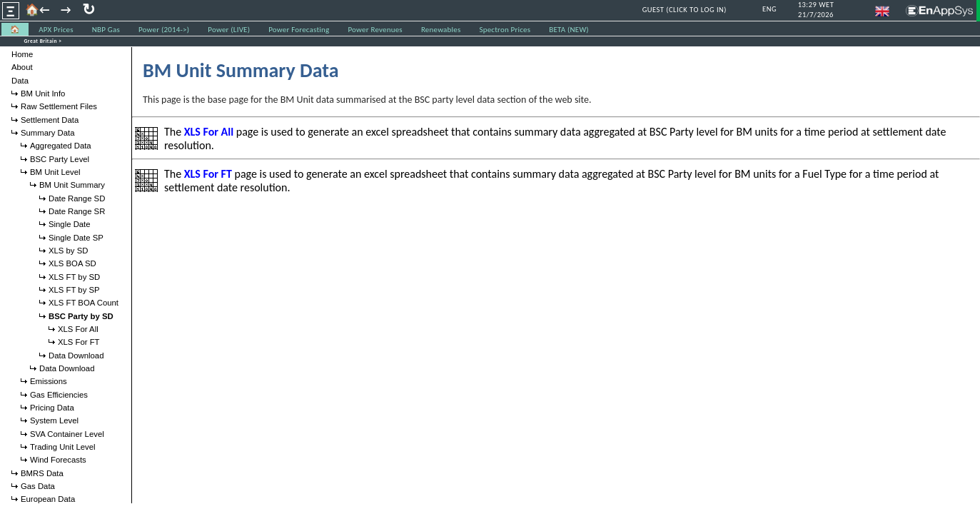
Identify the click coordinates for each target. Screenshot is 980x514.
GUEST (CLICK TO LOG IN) (685, 10)
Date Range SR (77, 211)
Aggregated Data (61, 146)
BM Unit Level (55, 172)
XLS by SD (68, 251)
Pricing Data (52, 408)
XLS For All (78, 329)
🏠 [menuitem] (15, 30)
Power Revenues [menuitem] (375, 30)
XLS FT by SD (74, 277)
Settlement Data (50, 120)
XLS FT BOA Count (84, 303)
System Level (54, 420)
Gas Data (38, 486)
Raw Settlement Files (59, 106)
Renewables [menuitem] (441, 30)
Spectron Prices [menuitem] (505, 30)
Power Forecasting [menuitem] (299, 30)
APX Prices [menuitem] (56, 30)
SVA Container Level (67, 434)
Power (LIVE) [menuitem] (229, 30)
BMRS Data (42, 473)
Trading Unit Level (63, 447)
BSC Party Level (60, 159)
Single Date (70, 224)
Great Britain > (43, 41)
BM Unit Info (43, 94)
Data (20, 81)
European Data (48, 499)
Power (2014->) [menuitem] (164, 30)
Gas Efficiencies (59, 395)
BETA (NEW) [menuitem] (569, 30)
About (22, 67)
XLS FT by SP (74, 290)
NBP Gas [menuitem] (106, 30)
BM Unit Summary (72, 185)
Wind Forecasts (58, 460)
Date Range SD (77, 198)
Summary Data (48, 133)
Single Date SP (76, 238)
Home (22, 54)
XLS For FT (79, 342)
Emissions (49, 381)
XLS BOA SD (72, 263)
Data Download (76, 356)
